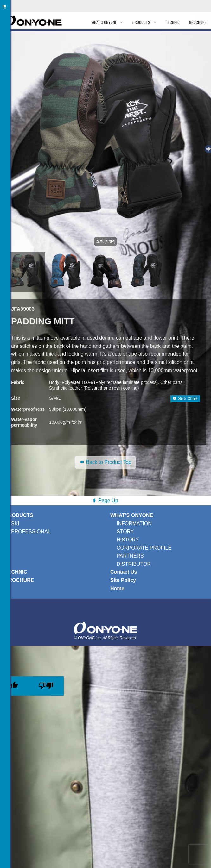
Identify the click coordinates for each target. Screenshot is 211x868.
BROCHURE (198, 22)
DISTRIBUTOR (134, 564)
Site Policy (123, 580)
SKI (15, 524)
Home (117, 588)
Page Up (108, 500)
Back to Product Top (106, 462)
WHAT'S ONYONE (104, 22)
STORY (125, 531)
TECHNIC (173, 22)
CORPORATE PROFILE (144, 548)
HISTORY (128, 540)
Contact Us (124, 572)
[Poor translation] (46, 686)
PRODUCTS (141, 22)
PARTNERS (130, 556)
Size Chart (185, 399)
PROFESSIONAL (31, 531)
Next (208, 148)
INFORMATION (134, 524)
